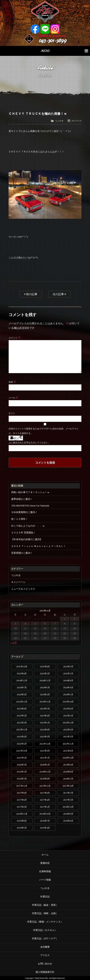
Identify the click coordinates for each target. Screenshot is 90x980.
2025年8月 (45, 667)
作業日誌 (45, 897)
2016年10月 (45, 814)
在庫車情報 (45, 871)
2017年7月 (68, 793)
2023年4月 (45, 716)
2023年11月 (45, 702)
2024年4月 (68, 687)
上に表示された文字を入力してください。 (29, 443)
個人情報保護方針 (45, 972)
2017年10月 (68, 786)
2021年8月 (68, 751)
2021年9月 (45, 751)
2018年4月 (45, 779)
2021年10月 (22, 751)
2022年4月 (22, 737)
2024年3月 (22, 694)
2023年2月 (22, 723)
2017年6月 (22, 800)
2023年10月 (68, 702)
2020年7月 (22, 765)
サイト (12, 413)
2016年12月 (68, 807)
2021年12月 (45, 744)
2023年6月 (68, 709)
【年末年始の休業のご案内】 (27, 539)
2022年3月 (45, 737)
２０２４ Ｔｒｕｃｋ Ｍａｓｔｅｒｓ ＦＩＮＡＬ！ (38, 546)
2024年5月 (45, 687)
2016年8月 (22, 821)
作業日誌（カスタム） (45, 930)
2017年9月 (22, 793)
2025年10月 (22, 667)
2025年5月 (68, 667)
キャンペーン (18, 582)
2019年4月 (68, 765)
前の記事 (31, 294)
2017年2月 (22, 807)
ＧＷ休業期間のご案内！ (24, 512)
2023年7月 (45, 709)
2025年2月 (45, 673)
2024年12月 (22, 680)
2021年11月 (68, 744)
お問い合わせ (45, 964)
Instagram (55, 29)
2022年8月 (45, 730)
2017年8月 (45, 793)
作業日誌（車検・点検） (45, 913)
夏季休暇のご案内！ (22, 499)
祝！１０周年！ (20, 519)
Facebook (35, 29)
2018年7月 (22, 779)
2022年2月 (68, 737)
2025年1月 (68, 673)
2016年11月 (22, 814)
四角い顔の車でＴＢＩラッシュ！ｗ (30, 492)
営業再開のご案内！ (22, 553)
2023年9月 (22, 709)
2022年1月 (22, 744)
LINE (45, 29)
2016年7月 (45, 821)
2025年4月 (22, 673)
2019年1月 (22, 772)
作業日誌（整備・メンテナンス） (45, 922)
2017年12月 (22, 786)
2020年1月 (45, 765)
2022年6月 (68, 730)
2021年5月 (22, 758)
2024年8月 (68, 680)
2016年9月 (68, 814)
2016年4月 (45, 828)
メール (13, 398)
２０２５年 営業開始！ (23, 533)
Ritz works (45, 12)
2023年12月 (22, 702)
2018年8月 (68, 772)
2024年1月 (68, 694)
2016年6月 (68, 821)
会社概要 (45, 947)
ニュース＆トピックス (23, 589)
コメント (14, 338)
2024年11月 (45, 680)
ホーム (45, 855)
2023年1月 (45, 723)
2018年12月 (45, 772)
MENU (64, 51)
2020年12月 (68, 758)
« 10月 (13, 643)
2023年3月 (68, 716)
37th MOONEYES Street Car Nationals (30, 506)
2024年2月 (45, 694)
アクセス (45, 955)
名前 (12, 382)
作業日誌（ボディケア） (45, 938)
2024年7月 (22, 687)
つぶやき (59, 121)
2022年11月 (22, 730)
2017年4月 (45, 800)
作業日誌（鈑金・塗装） (45, 905)
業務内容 (45, 863)
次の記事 (59, 294)
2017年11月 (45, 786)
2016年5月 (22, 828)
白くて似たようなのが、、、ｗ (28, 526)
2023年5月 (22, 716)
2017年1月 (45, 807)
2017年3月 (68, 800)
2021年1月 (45, 758)
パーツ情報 (45, 880)
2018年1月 (68, 779)
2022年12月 (68, 723)
